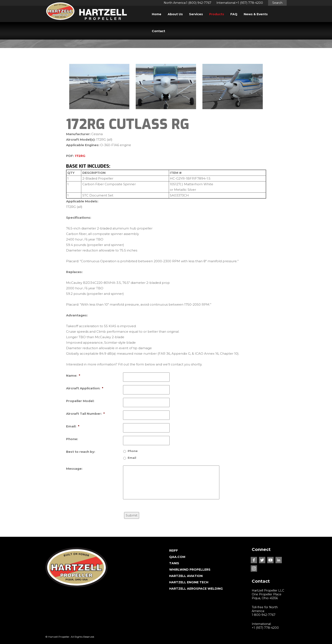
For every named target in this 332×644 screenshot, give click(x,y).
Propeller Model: (80, 401)
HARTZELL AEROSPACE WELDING (196, 589)
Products (217, 14)
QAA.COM (177, 557)
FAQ (234, 14)
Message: (74, 469)
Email (132, 458)
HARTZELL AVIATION (186, 576)
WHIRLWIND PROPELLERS (190, 570)
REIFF (174, 551)
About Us (175, 14)
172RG (80, 156)
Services (196, 14)
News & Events (256, 14)
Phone (133, 451)
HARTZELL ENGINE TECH (189, 582)
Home (157, 14)
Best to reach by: (81, 452)
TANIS (174, 563)
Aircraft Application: (85, 388)
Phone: (72, 439)
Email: (73, 426)
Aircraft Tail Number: (85, 414)
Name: (73, 376)
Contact (158, 31)
